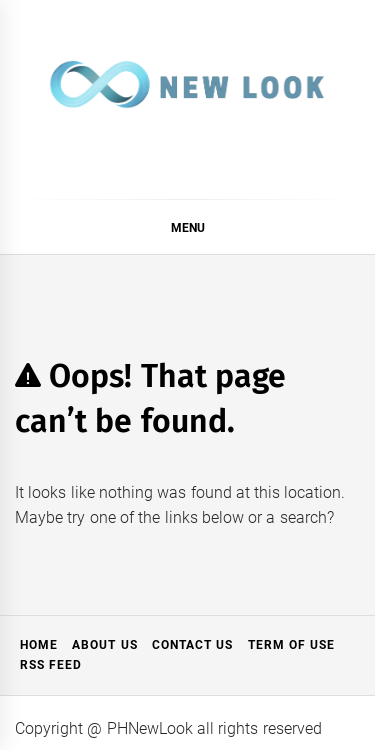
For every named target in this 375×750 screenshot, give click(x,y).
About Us (104, 645)
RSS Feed (51, 665)
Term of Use (292, 645)
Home (39, 645)
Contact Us (192, 645)
